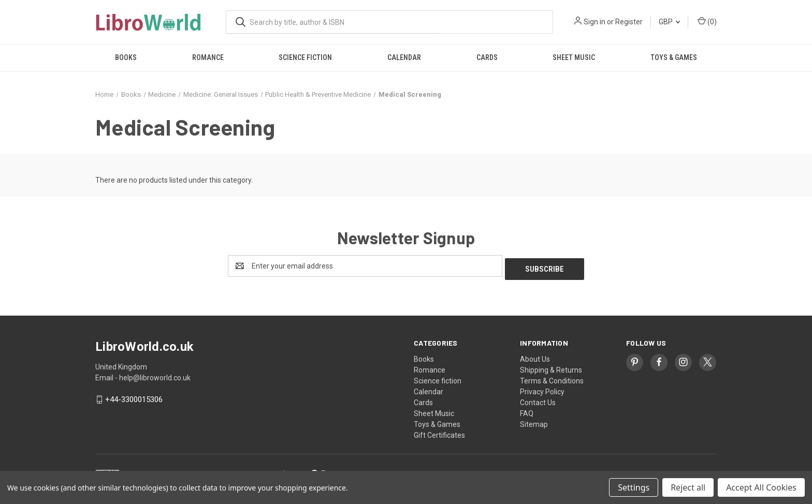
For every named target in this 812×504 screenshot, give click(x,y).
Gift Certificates (439, 432)
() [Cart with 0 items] (707, 21)
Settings (634, 487)
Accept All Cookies (761, 487)
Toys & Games (674, 57)
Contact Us (538, 399)
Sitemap (534, 421)
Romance (208, 57)
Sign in (594, 22)
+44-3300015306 (134, 397)
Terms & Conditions (552, 378)
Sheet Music (574, 57)
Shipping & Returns (551, 367)
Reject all (688, 487)
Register (629, 22)
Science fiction (305, 57)
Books (126, 57)
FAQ (527, 410)
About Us (535, 356)
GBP (669, 22)
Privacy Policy (542, 389)
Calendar (404, 57)
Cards (487, 57)
